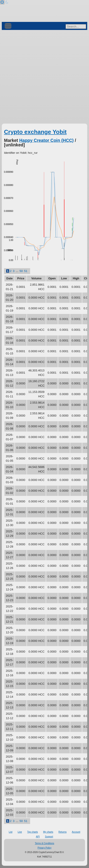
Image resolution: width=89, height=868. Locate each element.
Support (49, 837)
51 (26, 271)
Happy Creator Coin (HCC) (46, 140)
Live (20, 832)
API (38, 837)
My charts (48, 832)
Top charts (33, 832)
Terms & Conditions (44, 843)
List (10, 832)
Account (76, 832)
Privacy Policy (44, 848)
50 (21, 271)
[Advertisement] (44, 77)
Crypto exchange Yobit (35, 132)
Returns (62, 832)
